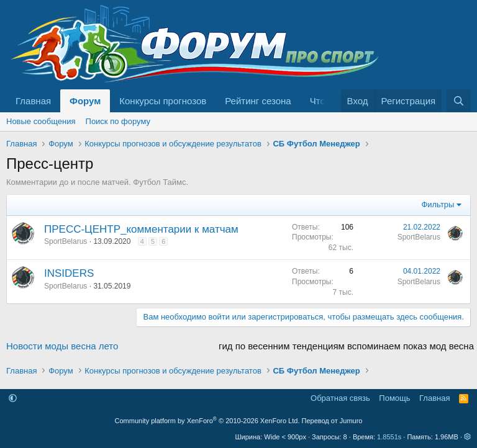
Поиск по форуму (118, 121)
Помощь (394, 398)
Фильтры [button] (438, 204)
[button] (13, 398)
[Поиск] (459, 101)
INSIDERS (69, 273)
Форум (85, 101)
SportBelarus (66, 241)
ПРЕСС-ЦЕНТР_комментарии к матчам (141, 229)
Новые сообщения (41, 121)
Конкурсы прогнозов (163, 101)
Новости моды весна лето (62, 346)
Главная (33, 101)
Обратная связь (340, 398)
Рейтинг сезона (258, 101)
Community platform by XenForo (207, 421)
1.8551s (389, 437)
